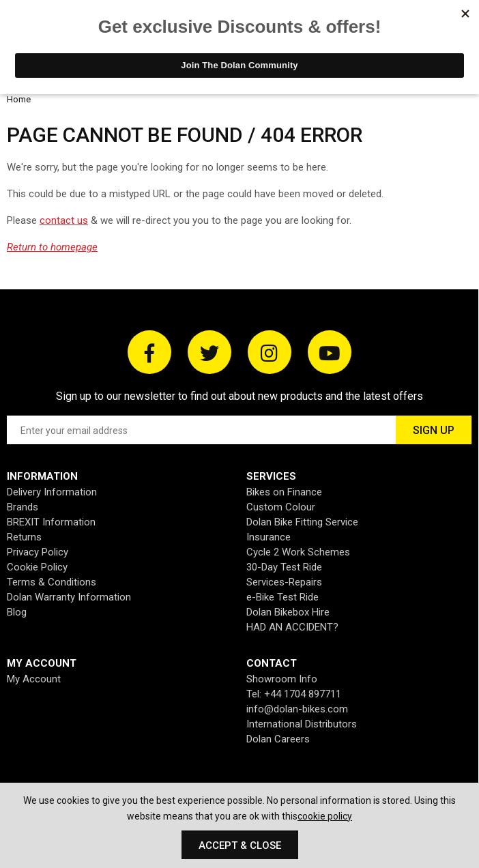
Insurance (268, 537)
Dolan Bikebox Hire (288, 612)
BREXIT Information (51, 522)
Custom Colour (281, 507)
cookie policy (325, 816)
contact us (64, 220)
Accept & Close (240, 845)
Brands (23, 507)
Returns (24, 537)
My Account (34, 679)
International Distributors (302, 724)
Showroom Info (282, 679)
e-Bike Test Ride (282, 597)
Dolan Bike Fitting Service (302, 522)
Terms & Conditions (52, 582)
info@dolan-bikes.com (297, 709)
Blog (17, 612)
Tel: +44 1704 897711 (294, 694)
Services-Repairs (284, 582)
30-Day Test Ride (284, 567)
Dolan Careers (278, 739)
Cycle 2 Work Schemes (298, 552)
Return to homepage (52, 247)
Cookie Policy (37, 567)
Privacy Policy (38, 552)
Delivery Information (52, 492)
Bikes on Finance (284, 492)
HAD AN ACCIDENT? (292, 627)
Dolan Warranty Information (69, 597)
